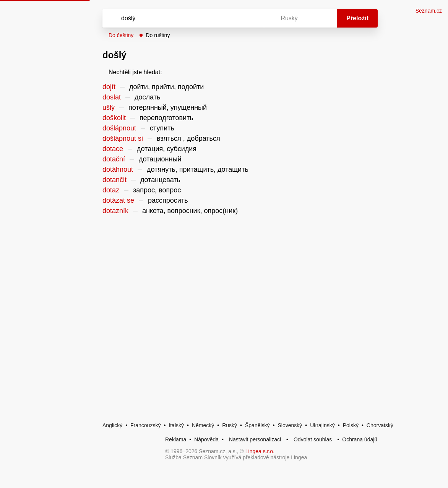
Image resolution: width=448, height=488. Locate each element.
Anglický (112, 425)
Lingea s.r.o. (260, 451)
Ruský (230, 425)
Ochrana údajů (360, 439)
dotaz (111, 190)
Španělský (257, 425)
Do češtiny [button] (121, 35)
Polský (351, 425)
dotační (114, 159)
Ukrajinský (322, 425)
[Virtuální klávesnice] (251, 18)
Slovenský (290, 425)
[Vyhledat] (173, 18)
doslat (112, 97)
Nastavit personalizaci (255, 439)
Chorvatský (380, 425)
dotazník (115, 211)
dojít (109, 87)
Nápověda (206, 439)
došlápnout (119, 128)
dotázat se (118, 200)
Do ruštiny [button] (158, 35)
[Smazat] (234, 18)
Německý (203, 425)
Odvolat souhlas (313, 439)
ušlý (109, 107)
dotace (113, 149)
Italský (176, 425)
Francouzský (145, 425)
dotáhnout (118, 169)
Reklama (176, 439)
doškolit (114, 118)
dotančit (114, 180)
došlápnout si (123, 138)
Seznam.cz (429, 11)
